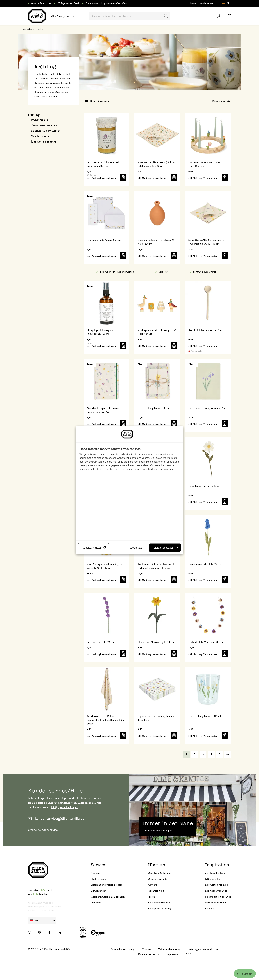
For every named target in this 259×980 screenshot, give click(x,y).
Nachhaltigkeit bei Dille (218, 897)
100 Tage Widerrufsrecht (68, 3)
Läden (193, 3)
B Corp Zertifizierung (160, 909)
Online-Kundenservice (43, 830)
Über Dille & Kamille (159, 873)
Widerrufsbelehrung (169, 949)
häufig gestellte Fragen (65, 807)
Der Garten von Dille (217, 885)
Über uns (158, 865)
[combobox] (130, 16)
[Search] (166, 16)
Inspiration (217, 865)
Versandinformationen (41, 3)
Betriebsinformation (159, 903)
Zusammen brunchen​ (44, 125)
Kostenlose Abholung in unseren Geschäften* (106, 3)
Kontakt (95, 873)
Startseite (27, 29)
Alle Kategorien (63, 16)
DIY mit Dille (212, 879)
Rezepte (210, 909)
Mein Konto (219, 16)
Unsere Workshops (216, 903)
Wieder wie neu (41, 136)
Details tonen (95, 547)
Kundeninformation (149, 954)
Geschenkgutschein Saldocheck (108, 897)
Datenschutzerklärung (122, 949)
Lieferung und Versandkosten (107, 885)
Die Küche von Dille (216, 891)
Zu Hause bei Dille (215, 873)
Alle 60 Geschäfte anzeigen (157, 831)
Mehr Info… (97, 903)
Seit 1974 (164, 272)
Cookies (146, 949)
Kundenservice (207, 3)
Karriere (153, 885)
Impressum (173, 954)
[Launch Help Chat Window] (245, 974)
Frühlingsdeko (40, 120)
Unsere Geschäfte (158, 879)
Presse (151, 897)
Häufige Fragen (99, 879)
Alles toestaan (166, 547)
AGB (188, 954)
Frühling (34, 115)
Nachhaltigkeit (156, 891)
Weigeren (136, 547)
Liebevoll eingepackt (44, 142)
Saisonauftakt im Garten (46, 131)
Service (99, 865)
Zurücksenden (99, 891)
